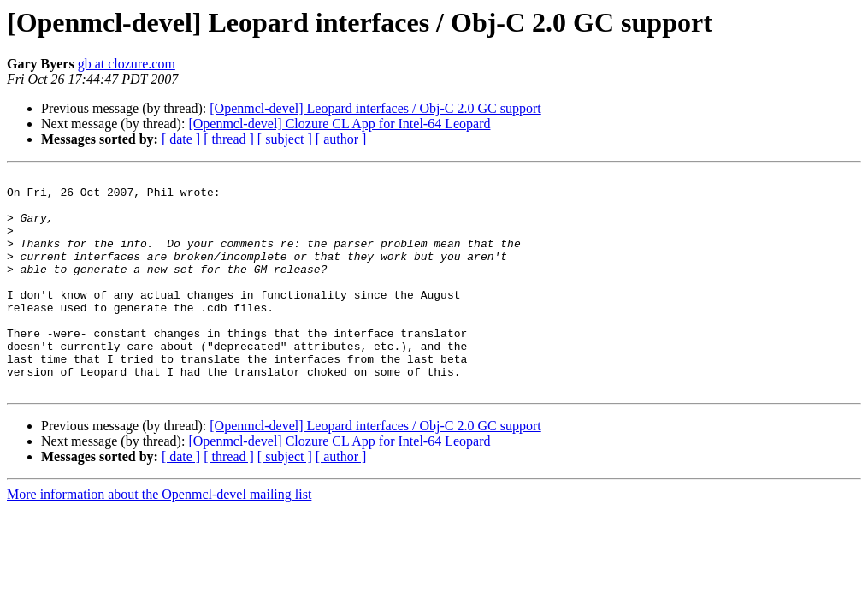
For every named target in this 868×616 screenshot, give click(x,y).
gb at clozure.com (127, 64)
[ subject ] (285, 139)
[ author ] (341, 139)
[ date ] (181, 139)
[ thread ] (229, 139)
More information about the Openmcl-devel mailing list (159, 538)
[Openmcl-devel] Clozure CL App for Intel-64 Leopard (339, 124)
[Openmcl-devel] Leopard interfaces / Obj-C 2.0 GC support (375, 108)
